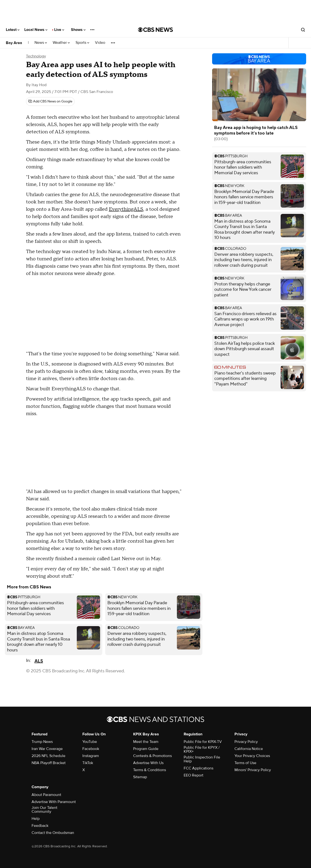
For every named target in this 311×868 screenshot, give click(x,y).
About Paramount (46, 795)
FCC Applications (199, 768)
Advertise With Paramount (54, 802)
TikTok (88, 763)
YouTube (90, 742)
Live (59, 30)
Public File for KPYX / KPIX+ (202, 749)
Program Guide (146, 749)
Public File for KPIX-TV (203, 742)
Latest (13, 30)
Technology (36, 56)
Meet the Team (146, 742)
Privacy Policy (246, 742)
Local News (36, 30)
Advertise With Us (148, 763)
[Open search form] (303, 30)
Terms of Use (245, 763)
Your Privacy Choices (252, 756)
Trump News (42, 742)
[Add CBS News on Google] (50, 101)
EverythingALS (126, 209)
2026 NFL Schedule (48, 756)
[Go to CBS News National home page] (155, 30)
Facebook (91, 749)
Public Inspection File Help (202, 759)
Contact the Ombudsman (53, 833)
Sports (82, 43)
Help (36, 819)
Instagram (91, 756)
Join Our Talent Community (44, 810)
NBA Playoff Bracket (49, 763)
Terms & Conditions (150, 770)
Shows (78, 30)
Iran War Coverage (47, 749)
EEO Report (194, 775)
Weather (61, 43)
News (41, 43)
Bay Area (14, 43)
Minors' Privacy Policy (253, 770)
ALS (39, 661)
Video (100, 43)
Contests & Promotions (152, 756)
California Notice (249, 749)
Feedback (40, 826)
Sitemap (140, 777)
